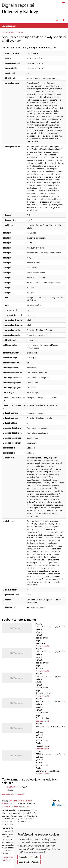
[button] (57, 20)
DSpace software (9, 857)
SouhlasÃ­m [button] (23, 857)
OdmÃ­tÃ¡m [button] (35, 857)
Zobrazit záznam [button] (10, 26)
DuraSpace (7, 860)
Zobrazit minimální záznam (13, 32)
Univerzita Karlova (16, 801)
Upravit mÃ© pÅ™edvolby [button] (29, 862)
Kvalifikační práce (14, 787)
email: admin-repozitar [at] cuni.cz (17, 806)
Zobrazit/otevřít (42, 646)
